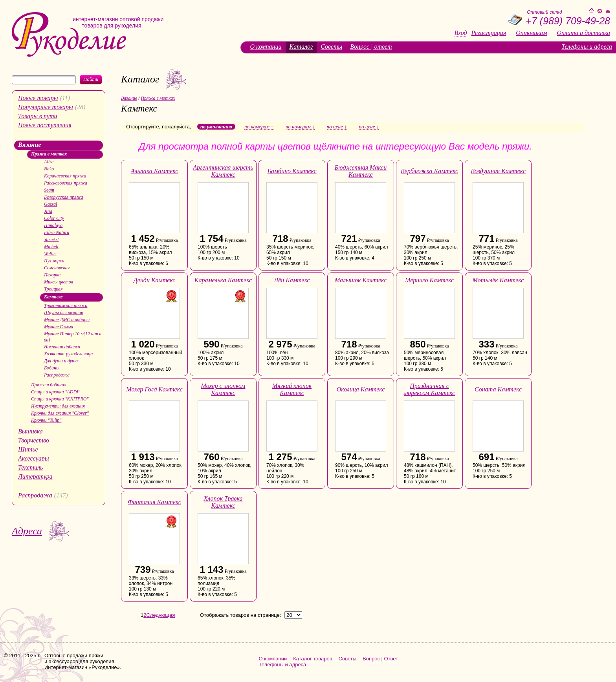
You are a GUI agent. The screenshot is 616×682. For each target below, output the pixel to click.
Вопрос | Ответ (380, 659)
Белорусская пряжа (64, 197)
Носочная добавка (62, 347)
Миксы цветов (59, 282)
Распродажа (57, 375)
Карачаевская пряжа (65, 176)
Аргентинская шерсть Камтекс (223, 171)
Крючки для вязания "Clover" (60, 413)
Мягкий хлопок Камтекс (292, 389)
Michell (51, 247)
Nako (49, 169)
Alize (49, 162)
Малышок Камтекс (361, 280)
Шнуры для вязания (64, 313)
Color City (54, 218)
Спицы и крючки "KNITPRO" (60, 399)
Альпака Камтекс (155, 171)
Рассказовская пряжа (66, 183)
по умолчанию (216, 127)
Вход (461, 33)
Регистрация (489, 33)
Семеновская (57, 268)
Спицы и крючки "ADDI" (56, 392)
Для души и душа (61, 361)
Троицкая (53, 289)
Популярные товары (46, 107)
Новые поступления (45, 125)
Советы (331, 47)
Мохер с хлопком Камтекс (223, 389)
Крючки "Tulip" (46, 420)
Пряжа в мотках (49, 154)
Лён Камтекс (292, 280)
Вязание (29, 145)
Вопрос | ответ (371, 47)
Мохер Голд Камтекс (154, 389)
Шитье (28, 449)
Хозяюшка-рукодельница (68, 354)
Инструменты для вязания (58, 406)
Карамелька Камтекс (223, 280)
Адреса (27, 531)
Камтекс (53, 297)
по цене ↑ (337, 127)
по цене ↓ (369, 127)
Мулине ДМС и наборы (67, 320)
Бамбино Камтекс (292, 171)
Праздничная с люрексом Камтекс (429, 389)
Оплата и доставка (584, 33)
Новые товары (38, 98)
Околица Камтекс (361, 389)
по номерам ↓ (300, 127)
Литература (35, 476)
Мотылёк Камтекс (498, 280)
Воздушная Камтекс (498, 171)
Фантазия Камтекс (154, 502)
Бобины (52, 368)
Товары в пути (38, 116)
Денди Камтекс (155, 280)
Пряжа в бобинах (49, 385)
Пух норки (54, 261)
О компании (266, 47)
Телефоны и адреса (587, 47)
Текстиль (30, 467)
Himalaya (53, 225)
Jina (48, 211)
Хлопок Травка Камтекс (223, 502)
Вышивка (30, 431)
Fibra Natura (57, 232)
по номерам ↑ (259, 127)
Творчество (34, 440)
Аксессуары (33, 458)
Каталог (301, 47)
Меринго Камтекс (429, 280)
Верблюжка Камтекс (429, 171)
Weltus (50, 254)
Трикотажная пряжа (66, 305)
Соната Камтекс (498, 389)
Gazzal (50, 204)
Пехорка (52, 275)
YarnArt (51, 240)
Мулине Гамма (59, 327)
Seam (49, 190)
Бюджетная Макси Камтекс (361, 171)
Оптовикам (531, 33)
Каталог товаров (313, 659)
